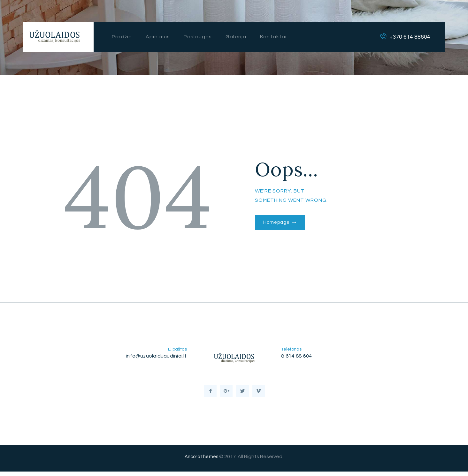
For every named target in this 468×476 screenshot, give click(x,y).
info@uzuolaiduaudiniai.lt (155, 356)
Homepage (278, 223)
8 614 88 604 (297, 356)
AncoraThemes (202, 461)
